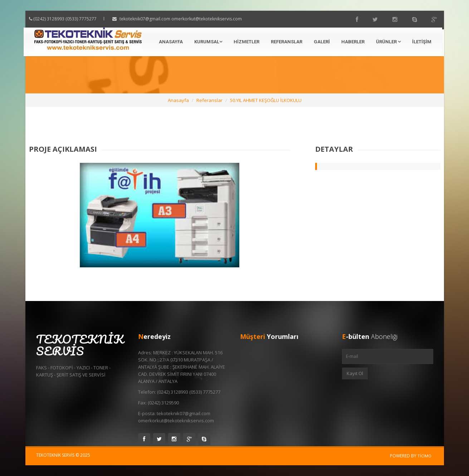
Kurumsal (208, 42)
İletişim (422, 42)
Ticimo (424, 456)
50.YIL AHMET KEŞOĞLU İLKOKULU (266, 100)
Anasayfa (171, 42)
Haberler (353, 42)
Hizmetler (246, 42)
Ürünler (388, 42)
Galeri (322, 42)
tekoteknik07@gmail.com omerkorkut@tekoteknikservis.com (187, 19)
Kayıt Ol (355, 373)
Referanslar (287, 42)
